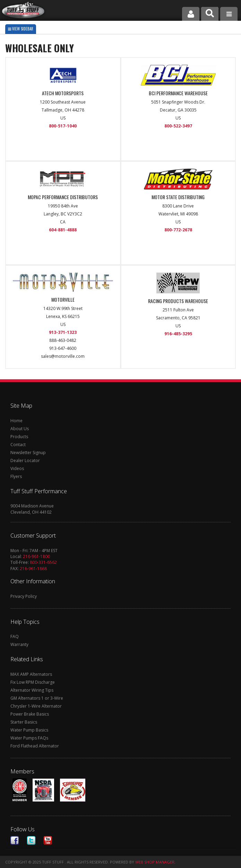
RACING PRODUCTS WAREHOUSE (178, 301)
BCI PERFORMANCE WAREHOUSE (178, 93)
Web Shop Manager (155, 862)
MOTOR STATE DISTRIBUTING (178, 197)
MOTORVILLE (63, 300)
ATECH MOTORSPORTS (63, 93)
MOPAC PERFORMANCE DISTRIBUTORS (63, 197)
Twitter (31, 840)
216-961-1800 (36, 556)
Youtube (48, 840)
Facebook (15, 840)
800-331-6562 (43, 562)
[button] (210, 14)
